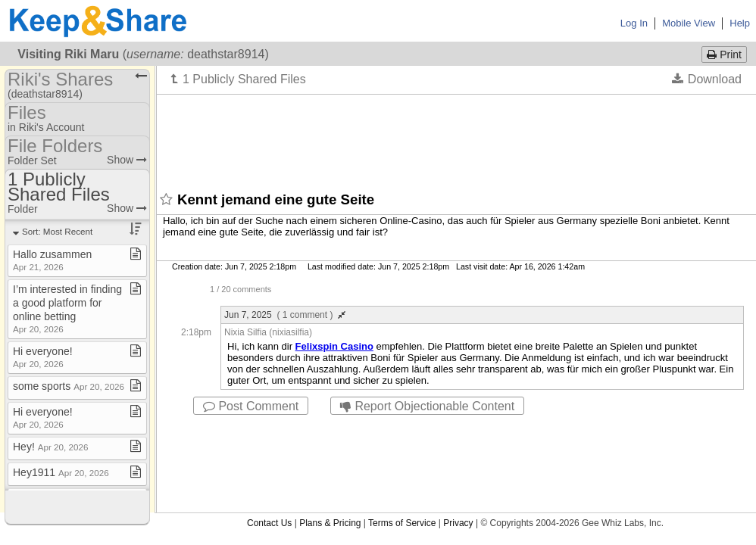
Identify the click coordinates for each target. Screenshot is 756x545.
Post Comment (251, 406)
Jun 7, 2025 (285, 315)
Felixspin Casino (334, 346)
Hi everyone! (43, 357)
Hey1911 (61, 472)
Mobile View (689, 23)
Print (724, 54)
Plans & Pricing (330, 523)
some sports (69, 386)
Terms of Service (402, 523)
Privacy (458, 523)
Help (740, 23)
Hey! (50, 447)
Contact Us (269, 523)
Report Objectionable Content (427, 406)
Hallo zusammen (52, 260)
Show (127, 160)
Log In (634, 23)
